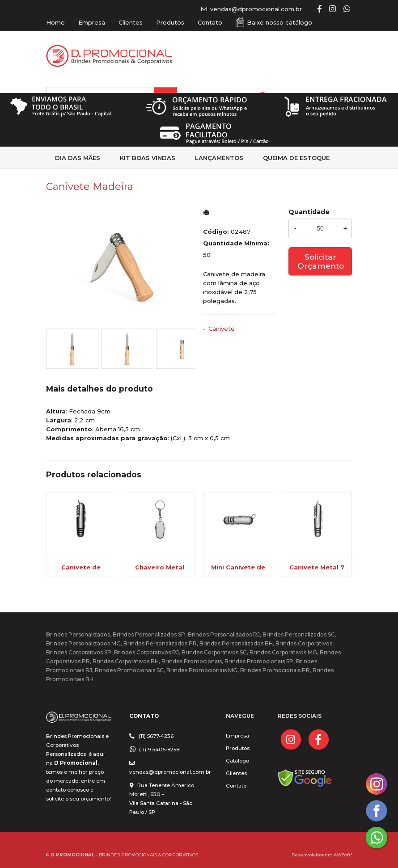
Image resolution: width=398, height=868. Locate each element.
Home (55, 22)
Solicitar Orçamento (321, 261)
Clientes (131, 22)
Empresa (92, 22)
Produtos (170, 22)
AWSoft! (343, 855)
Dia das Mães (78, 158)
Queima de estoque (296, 158)
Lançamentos (219, 158)
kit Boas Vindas (148, 158)
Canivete (222, 329)
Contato (210, 22)
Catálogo (237, 761)
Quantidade (309, 212)
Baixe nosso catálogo (279, 22)
